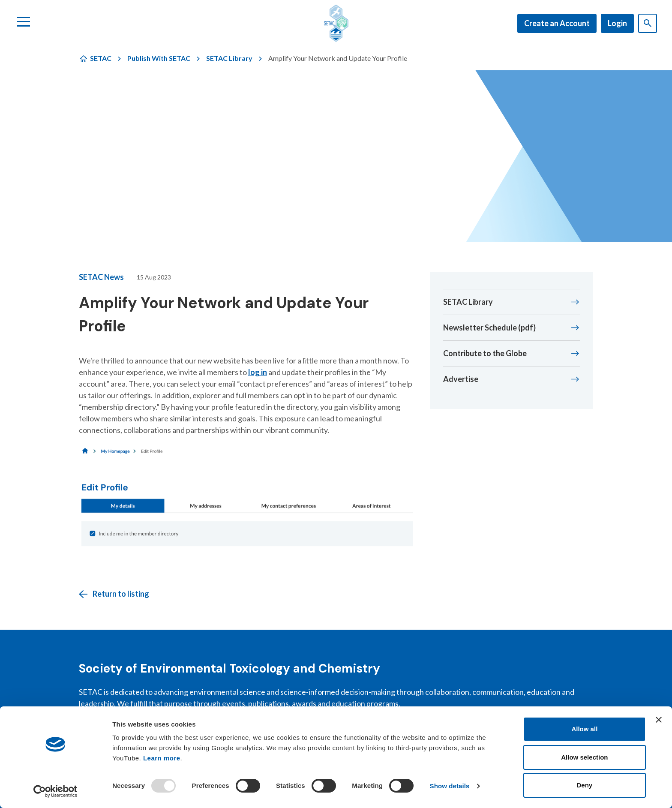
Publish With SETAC (159, 58)
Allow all (584, 729)
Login (617, 23)
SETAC (101, 58)
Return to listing (121, 594)
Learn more (162, 758)
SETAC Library (229, 58)
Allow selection (584, 757)
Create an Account (557, 23)
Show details (450, 786)
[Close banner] (659, 720)
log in (258, 372)
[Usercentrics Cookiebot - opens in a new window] (55, 791)
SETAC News (101, 277)
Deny (585, 785)
